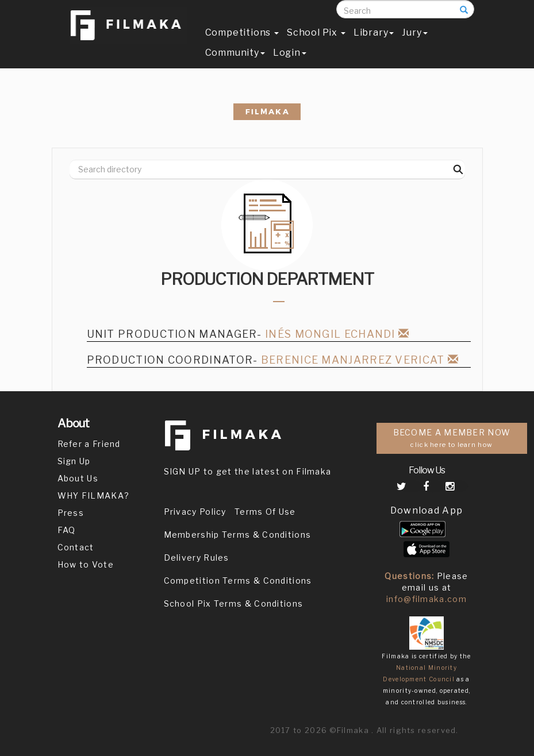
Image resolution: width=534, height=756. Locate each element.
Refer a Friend (89, 444)
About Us (78, 478)
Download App (427, 510)
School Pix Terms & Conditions (234, 603)
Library (374, 44)
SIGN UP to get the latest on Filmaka (248, 471)
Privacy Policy (195, 512)
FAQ (67, 530)
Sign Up (74, 461)
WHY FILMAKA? (94, 495)
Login (290, 64)
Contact (76, 547)
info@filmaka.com (427, 599)
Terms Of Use (265, 512)
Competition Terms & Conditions (238, 580)
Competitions (242, 44)
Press (71, 513)
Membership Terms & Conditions (238, 535)
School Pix (316, 44)
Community (235, 64)
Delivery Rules (197, 558)
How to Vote (86, 564)
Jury (414, 44)
